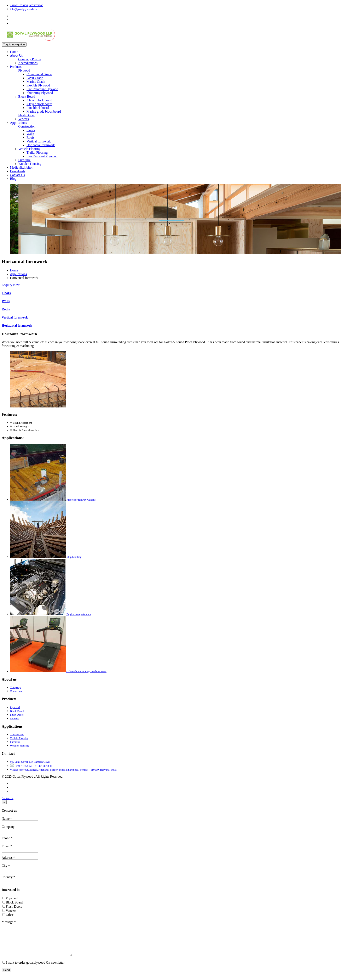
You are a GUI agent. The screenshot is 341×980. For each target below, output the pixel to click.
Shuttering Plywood (40, 93)
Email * (7, 846)
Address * (8, 858)
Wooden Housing (30, 164)
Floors (31, 130)
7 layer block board (39, 104)
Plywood (24, 70)
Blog (13, 179)
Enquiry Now (11, 285)
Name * (7, 819)
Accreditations (28, 63)
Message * (9, 922)
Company (8, 827)
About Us (16, 55)
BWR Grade (35, 78)
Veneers (24, 119)
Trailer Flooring (37, 153)
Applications (18, 123)
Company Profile (30, 59)
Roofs (30, 138)
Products (16, 67)
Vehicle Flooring (29, 149)
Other (8, 915)
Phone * (7, 838)
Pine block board (38, 108)
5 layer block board (39, 100)
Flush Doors (26, 115)
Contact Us (17, 175)
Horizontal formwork (41, 145)
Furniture (24, 160)
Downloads (18, 171)
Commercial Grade (39, 74)
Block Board (27, 97)
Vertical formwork (39, 141)
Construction (27, 126)
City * (6, 866)
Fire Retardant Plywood (42, 89)
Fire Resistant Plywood (42, 156)
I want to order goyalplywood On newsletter (33, 969)
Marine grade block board (44, 111)
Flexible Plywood (38, 85)
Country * (8, 877)
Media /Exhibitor (21, 167)
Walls (30, 134)
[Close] (4, 802)
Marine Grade (36, 82)
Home (14, 52)
